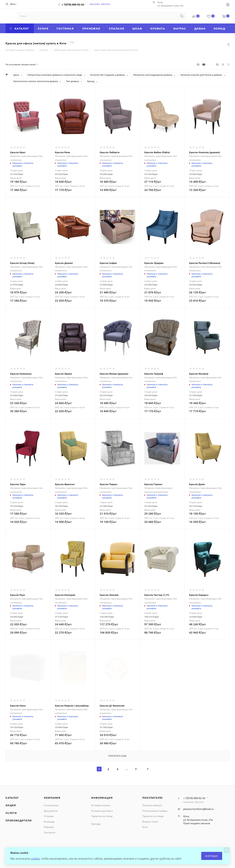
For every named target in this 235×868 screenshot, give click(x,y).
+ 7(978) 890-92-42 (73, 4)
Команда (49, 821)
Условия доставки (102, 811)
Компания (52, 798)
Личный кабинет (152, 805)
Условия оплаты (101, 805)
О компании (51, 805)
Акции (11, 805)
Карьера (49, 827)
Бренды (96, 824)
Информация (102, 798)
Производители (19, 820)
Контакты (50, 832)
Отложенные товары (155, 811)
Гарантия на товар (102, 816)
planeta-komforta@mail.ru (198, 809)
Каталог (12, 798)
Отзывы (49, 816)
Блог (145, 827)
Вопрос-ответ (150, 821)
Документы (51, 811)
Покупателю (152, 798)
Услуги (11, 813)
